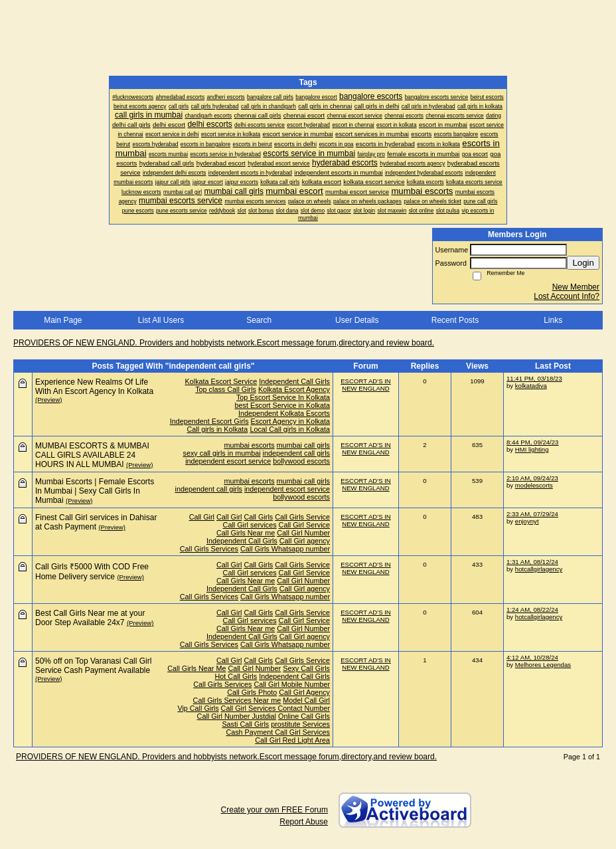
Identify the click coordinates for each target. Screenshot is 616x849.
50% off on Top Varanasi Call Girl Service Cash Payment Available (93, 666)
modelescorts (534, 485)
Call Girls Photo (252, 692)
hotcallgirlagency (539, 569)
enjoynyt (527, 521)
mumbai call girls (303, 445)
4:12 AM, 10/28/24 (532, 657)
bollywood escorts (301, 461)
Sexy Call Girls (306, 668)
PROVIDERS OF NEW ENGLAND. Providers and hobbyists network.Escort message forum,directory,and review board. (224, 343)
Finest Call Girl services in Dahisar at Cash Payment (96, 522)
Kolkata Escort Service (221, 381)
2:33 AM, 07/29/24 (532, 514)
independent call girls (296, 453)
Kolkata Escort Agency (294, 389)
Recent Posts (455, 320)
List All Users (161, 320)
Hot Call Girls (236, 676)
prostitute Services (300, 724)
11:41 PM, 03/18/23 (534, 378)
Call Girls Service (302, 517)
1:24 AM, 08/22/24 (532, 610)
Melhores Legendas (543, 665)
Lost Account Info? (567, 296)
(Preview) (49, 400)
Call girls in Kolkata (218, 429)
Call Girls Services (209, 549)
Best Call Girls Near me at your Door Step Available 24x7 (90, 618)
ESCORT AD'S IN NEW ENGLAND (366, 385)
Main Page (63, 320)
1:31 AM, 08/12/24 (532, 562)
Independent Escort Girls (209, 421)
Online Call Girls (304, 716)
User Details (357, 320)
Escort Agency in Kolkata (290, 421)
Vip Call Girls (198, 708)
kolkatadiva (531, 386)
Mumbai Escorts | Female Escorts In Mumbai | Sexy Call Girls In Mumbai (95, 491)
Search (259, 320)
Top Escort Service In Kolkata (283, 397)
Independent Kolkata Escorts (284, 413)
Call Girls (258, 517)
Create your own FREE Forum (274, 810)
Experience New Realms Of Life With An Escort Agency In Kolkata (94, 387)
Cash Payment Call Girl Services (278, 732)
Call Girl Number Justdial (237, 716)
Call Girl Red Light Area (292, 740)
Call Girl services (250, 525)
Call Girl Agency (304, 692)
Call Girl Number (303, 533)
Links (553, 320)
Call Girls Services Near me (237, 700)
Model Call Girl (306, 700)
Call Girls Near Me (196, 668)
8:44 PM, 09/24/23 (532, 442)
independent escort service (228, 461)
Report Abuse (304, 822)
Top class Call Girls (226, 389)
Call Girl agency (305, 541)
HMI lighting (532, 449)
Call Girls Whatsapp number (285, 549)
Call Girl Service (304, 525)
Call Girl (202, 517)
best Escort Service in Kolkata (282, 405)
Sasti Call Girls (245, 724)
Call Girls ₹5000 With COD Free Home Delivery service (92, 572)
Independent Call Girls (294, 381)
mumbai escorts (249, 445)
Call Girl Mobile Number (292, 684)
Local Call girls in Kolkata (290, 429)
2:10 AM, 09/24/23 (532, 478)
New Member (576, 287)
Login (583, 263)
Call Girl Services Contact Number (275, 708)
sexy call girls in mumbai (222, 453)
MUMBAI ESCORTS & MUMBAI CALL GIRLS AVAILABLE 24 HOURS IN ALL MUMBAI (92, 455)
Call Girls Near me (246, 533)
